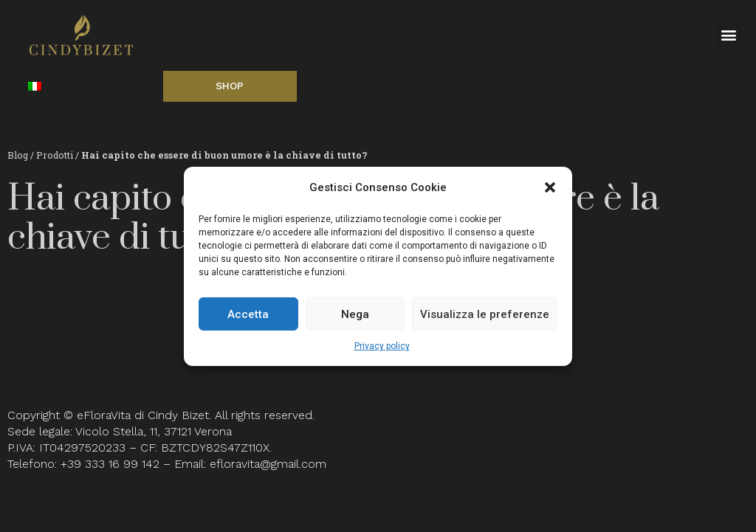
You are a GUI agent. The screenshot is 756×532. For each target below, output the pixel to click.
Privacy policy (382, 346)
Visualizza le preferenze (485, 314)
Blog (18, 155)
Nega (355, 314)
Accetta (248, 314)
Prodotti (55, 155)
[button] (550, 187)
